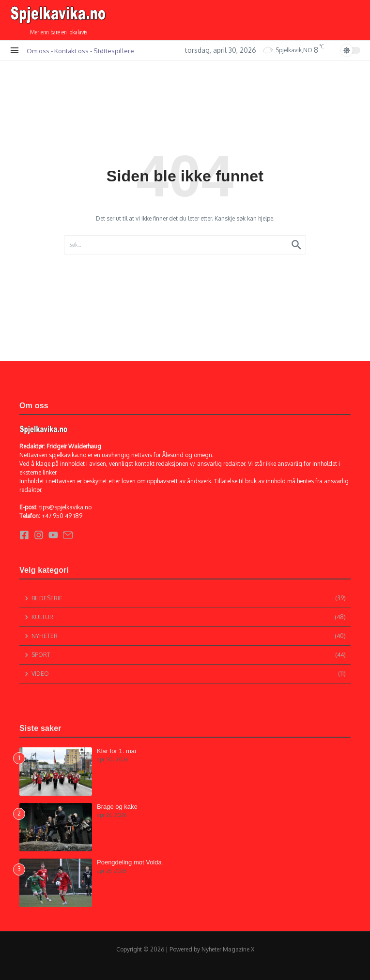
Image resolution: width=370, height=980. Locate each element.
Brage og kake (117, 807)
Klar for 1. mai (116, 751)
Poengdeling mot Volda (129, 862)
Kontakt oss (71, 51)
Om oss (38, 51)
